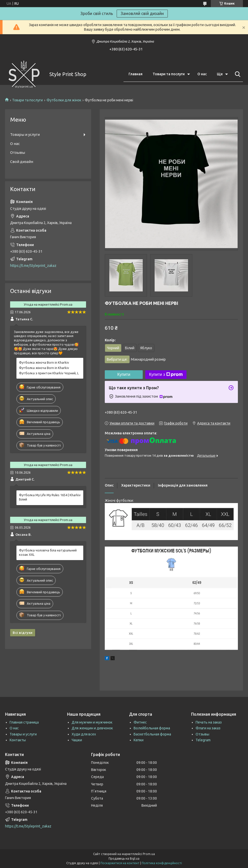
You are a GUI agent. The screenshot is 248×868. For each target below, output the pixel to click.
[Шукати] (237, 74)
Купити (124, 374)
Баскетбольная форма (152, 734)
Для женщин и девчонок (92, 728)
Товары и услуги (25, 134)
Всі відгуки (23, 633)
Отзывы (18, 152)
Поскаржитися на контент (120, 863)
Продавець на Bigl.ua (124, 858)
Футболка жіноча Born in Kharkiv (44, 362)
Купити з (166, 375)
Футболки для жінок (64, 100)
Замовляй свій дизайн (142, 13)
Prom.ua (149, 854)
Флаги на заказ (208, 728)
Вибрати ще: (136, 359)
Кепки (139, 740)
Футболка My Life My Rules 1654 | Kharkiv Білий (50, 497)
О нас (202, 74)
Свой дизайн (22, 162)
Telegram (203, 740)
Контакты (18, 740)
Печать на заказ (209, 722)
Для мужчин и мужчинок (92, 722)
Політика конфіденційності (162, 863)
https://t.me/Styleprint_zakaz (33, 266)
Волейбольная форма (152, 728)
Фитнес (140, 722)
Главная (136, 74)
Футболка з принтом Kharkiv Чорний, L (49, 373)
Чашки (77, 740)
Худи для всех (84, 734)
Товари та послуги (169, 74)
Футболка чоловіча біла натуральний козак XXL (48, 552)
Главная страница (24, 722)
